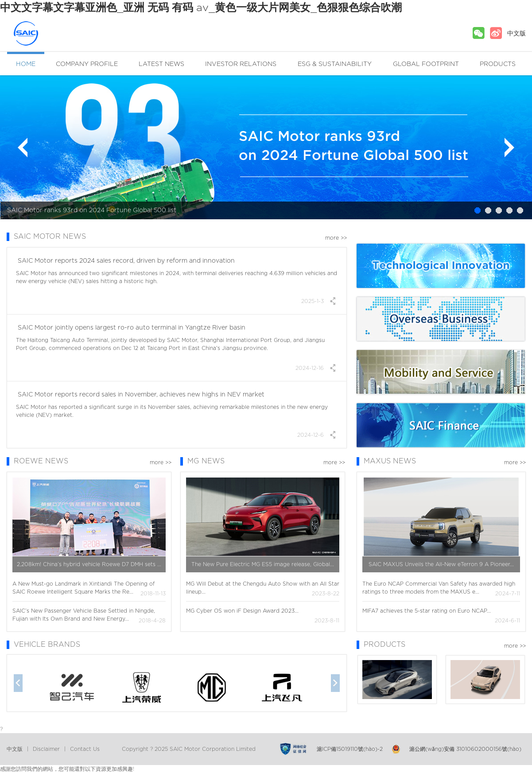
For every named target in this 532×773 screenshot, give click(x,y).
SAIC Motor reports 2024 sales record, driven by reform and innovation (125, 261)
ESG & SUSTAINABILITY (335, 64)
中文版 (516, 34)
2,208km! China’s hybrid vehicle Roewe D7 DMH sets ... (89, 564)
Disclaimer (46, 749)
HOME (26, 64)
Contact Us (85, 749)
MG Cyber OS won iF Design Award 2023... (242, 611)
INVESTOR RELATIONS (241, 64)
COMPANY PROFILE (87, 64)
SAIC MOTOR (42, 33)
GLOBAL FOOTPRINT (426, 64)
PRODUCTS (498, 64)
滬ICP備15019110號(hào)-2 (350, 749)
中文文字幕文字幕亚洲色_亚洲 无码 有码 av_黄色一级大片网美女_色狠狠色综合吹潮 (201, 8)
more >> (336, 238)
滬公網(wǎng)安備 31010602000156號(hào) (465, 749)
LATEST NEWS (161, 64)
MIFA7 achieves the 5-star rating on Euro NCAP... (427, 611)
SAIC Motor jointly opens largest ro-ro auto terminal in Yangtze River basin (131, 328)
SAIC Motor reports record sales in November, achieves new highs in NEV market (140, 395)
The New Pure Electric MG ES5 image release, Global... (263, 564)
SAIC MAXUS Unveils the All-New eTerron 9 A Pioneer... (441, 564)
